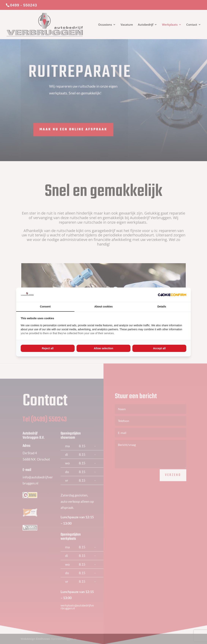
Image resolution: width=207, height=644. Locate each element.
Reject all (48, 348)
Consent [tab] (45, 307)
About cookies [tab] (103, 307)
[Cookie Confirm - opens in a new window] (172, 295)
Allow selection (103, 348)
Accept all (159, 348)
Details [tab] (162, 307)
